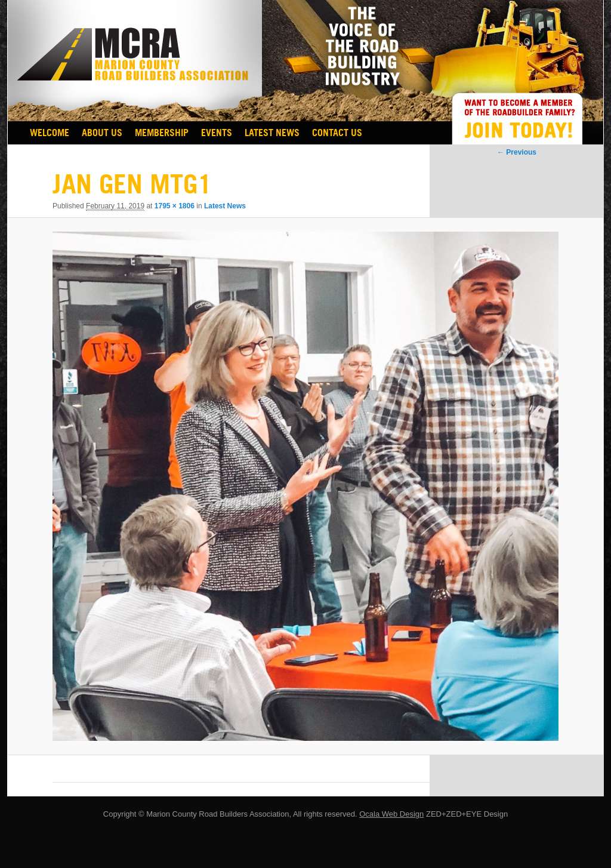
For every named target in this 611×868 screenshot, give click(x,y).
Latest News (272, 133)
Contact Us (337, 133)
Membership (162, 133)
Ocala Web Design (391, 814)
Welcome (50, 133)
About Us (102, 133)
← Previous (517, 152)
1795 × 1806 (175, 206)
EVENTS (217, 133)
